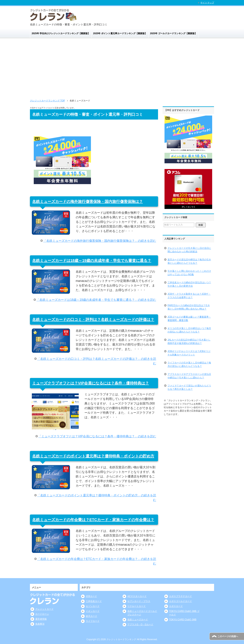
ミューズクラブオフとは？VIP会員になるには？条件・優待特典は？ (91, 383)
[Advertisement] (122, 67)
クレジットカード (44, 609)
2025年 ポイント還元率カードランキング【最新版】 (120, 33)
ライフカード (93, 621)
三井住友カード (94, 601)
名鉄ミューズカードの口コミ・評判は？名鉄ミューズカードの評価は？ (93, 320)
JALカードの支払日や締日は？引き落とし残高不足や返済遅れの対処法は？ (189, 341)
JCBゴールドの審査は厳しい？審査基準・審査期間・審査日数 (189, 319)
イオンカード (93, 611)
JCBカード (91, 596)
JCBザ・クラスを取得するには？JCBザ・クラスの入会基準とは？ (189, 296)
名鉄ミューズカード (138, 620)
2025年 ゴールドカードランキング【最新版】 (173, 33)
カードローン (42, 614)
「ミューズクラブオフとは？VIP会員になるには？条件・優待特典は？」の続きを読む (97, 436)
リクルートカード (136, 606)
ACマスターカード (137, 596)
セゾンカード (93, 606)
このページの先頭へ (228, 636)
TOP (47, 101)
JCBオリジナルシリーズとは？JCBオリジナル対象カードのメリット (189, 353)
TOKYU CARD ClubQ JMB (183, 620)
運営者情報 (41, 619)
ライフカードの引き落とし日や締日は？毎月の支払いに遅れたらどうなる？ (189, 364)
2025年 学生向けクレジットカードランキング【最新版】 (61, 33)
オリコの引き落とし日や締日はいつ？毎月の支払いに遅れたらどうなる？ (189, 330)
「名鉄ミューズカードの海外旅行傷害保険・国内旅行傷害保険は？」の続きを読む (100, 241)
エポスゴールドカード (181, 601)
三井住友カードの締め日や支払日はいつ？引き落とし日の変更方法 (189, 284)
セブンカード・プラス (139, 601)
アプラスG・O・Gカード (140, 625)
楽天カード (91, 616)
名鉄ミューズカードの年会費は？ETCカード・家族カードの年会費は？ (93, 520)
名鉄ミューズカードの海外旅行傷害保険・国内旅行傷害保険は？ (87, 201)
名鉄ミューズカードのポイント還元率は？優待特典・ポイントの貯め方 (93, 456)
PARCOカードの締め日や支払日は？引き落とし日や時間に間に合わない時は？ (189, 307)
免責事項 (40, 624)
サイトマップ (207, 3)
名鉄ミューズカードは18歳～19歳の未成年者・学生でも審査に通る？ (92, 261)
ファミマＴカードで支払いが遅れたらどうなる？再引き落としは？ (189, 387)
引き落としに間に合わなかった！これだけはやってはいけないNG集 (189, 273)
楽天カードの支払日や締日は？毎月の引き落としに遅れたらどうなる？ (189, 261)
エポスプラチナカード (181, 596)
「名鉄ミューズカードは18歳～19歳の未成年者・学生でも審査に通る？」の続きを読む (96, 300)
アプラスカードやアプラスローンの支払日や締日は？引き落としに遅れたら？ (189, 376)
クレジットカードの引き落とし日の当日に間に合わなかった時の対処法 (189, 250)
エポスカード (176, 606)
